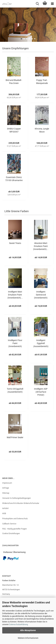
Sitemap (6, 493)
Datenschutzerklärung (18, 624)
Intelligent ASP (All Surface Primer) (41, 392)
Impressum (7, 483)
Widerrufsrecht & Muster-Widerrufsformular (21, 503)
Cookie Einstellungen (11, 533)
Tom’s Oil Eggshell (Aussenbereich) (15, 390)
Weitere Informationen (28, 638)
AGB (4, 513)
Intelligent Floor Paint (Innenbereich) (15, 343)
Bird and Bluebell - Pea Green (14, 82)
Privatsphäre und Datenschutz (15, 519)
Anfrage (6, 488)
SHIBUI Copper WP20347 (14, 130)
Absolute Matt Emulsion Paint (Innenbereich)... (41, 246)
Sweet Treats (15, 243)
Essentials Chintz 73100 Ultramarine (14, 179)
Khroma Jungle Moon (42, 130)
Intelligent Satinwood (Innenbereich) (41, 295)
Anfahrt (5, 508)
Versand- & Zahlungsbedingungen (17, 498)
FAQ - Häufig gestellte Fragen (14, 529)
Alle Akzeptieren (28, 630)
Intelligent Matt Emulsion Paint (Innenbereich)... (15, 295)
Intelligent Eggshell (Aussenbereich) (41, 343)
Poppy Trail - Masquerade (42, 82)
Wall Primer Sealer (15, 437)
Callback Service (9, 524)
